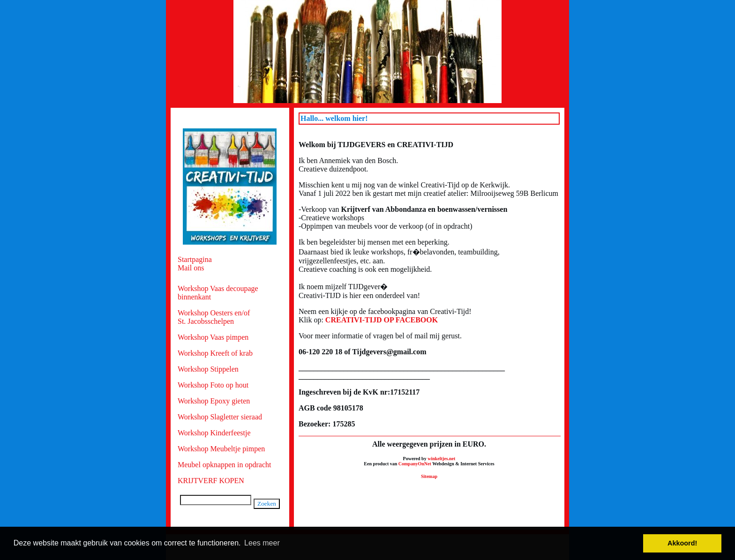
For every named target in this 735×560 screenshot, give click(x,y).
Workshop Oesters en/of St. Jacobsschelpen (214, 317)
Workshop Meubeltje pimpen (221, 449)
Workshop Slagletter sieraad (220, 417)
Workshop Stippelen (208, 369)
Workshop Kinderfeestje (214, 433)
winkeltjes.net (441, 459)
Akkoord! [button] (682, 543)
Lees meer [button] (262, 543)
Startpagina (195, 259)
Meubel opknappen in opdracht (225, 465)
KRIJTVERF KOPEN (211, 481)
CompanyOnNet (415, 464)
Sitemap (429, 476)
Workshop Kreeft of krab (215, 353)
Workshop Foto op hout (213, 385)
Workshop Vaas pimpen (213, 337)
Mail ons (191, 268)
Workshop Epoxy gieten (214, 401)
